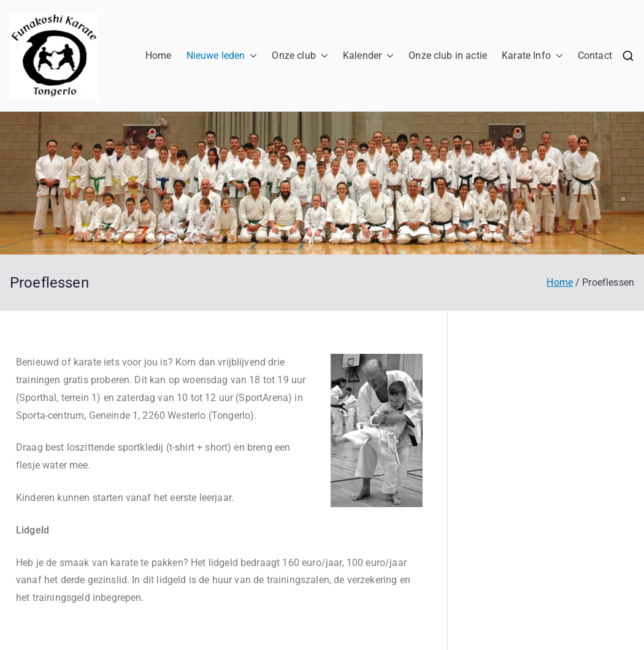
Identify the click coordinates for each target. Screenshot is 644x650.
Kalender (368, 56)
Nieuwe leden (222, 56)
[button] (251, 56)
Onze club (300, 56)
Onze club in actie (448, 55)
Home (159, 55)
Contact (595, 55)
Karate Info (532, 56)
